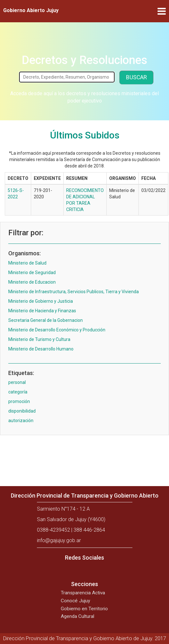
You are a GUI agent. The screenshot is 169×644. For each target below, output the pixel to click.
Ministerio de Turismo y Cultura (39, 339)
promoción (19, 401)
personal (17, 382)
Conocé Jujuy (75, 601)
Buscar (136, 77)
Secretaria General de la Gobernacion (46, 320)
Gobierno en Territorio (84, 609)
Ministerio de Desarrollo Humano (41, 349)
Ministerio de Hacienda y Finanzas (42, 311)
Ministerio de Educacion (32, 282)
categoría (18, 392)
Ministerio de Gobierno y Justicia (41, 301)
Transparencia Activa (83, 593)
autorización (21, 421)
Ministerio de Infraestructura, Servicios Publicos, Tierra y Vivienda (74, 292)
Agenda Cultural (77, 616)
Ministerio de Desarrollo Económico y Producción (57, 330)
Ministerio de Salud (27, 263)
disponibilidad (22, 411)
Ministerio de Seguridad (32, 272)
